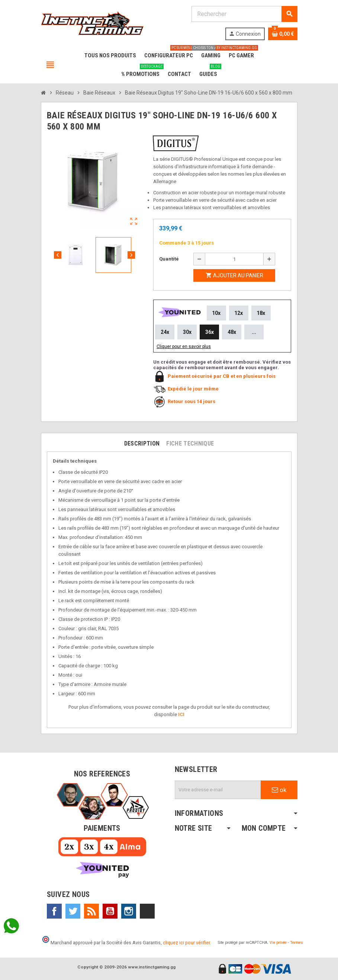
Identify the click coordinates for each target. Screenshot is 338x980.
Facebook (54, 911)
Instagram (129, 911)
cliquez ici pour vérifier (186, 943)
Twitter (73, 911)
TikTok (147, 911)
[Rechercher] (244, 14)
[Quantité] (234, 259)
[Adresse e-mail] (218, 790)
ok (279, 790)
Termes (297, 943)
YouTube (110, 911)
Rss (91, 911)
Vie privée (278, 943)
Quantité (169, 259)
